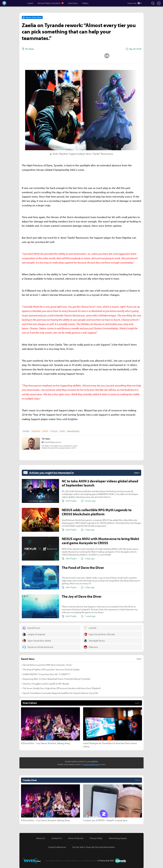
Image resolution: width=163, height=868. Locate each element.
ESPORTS (45, 431)
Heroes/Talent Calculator (49, 3)
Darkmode (132, 3)
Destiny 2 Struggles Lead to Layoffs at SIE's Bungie (46, 684)
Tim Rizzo (46, 439)
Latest (30, 3)
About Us (41, 838)
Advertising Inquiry (118, 838)
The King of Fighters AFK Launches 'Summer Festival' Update (51, 669)
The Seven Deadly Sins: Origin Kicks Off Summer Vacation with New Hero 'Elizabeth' (62, 688)
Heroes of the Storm (73, 431)
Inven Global (16, 3)
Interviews (73, 3)
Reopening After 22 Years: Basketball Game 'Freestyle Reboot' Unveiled (56, 679)
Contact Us (57, 838)
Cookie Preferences (91, 764)
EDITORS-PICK (36, 431)
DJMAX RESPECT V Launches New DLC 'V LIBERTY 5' (47, 674)
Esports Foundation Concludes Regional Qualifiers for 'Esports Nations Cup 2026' (61, 693)
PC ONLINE (54, 431)
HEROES (62, 431)
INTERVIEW (26, 431)
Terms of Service (76, 838)
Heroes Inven (7, 3)
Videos (85, 3)
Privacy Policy (96, 838)
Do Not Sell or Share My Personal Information (94, 847)
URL (107, 56)
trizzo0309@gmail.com (53, 442)
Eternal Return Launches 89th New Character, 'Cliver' (47, 665)
